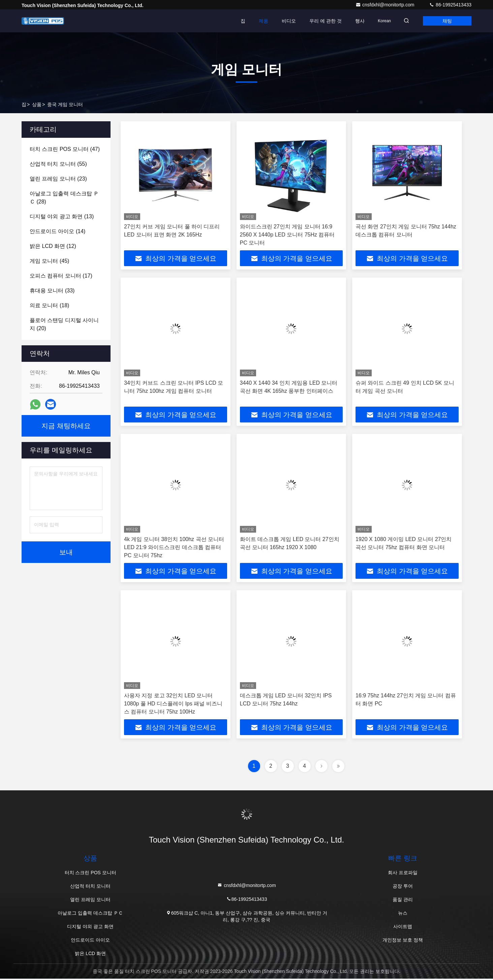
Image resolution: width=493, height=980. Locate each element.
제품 (259, 21)
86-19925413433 (450, 5)
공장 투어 (403, 887)
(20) (64, 324)
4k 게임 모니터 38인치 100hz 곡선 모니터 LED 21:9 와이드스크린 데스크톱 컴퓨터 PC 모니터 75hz (174, 548)
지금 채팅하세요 (66, 426)
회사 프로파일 (403, 874)
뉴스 (403, 914)
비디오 (285, 21)
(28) (64, 198)
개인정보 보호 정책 (403, 941)
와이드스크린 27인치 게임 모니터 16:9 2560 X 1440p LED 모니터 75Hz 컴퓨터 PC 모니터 (287, 235)
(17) (61, 276)
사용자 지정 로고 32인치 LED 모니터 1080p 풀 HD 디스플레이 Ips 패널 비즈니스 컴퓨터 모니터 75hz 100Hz (173, 705)
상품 (37, 104)
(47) (65, 149)
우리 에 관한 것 (321, 21)
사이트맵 (403, 928)
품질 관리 (403, 901)
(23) (58, 179)
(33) (52, 291)
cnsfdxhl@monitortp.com (386, 5)
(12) (53, 246)
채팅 (446, 21)
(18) (49, 305)
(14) (57, 231)
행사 (356, 21)
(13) (62, 216)
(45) (49, 261)
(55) (58, 164)
